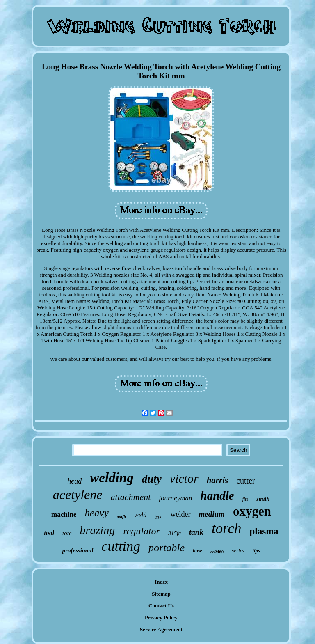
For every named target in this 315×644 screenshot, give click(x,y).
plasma (264, 531)
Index (161, 582)
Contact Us (161, 606)
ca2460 (217, 552)
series (238, 551)
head (74, 481)
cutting (121, 546)
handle (217, 495)
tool (49, 533)
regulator (142, 531)
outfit (121, 517)
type (158, 516)
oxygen (252, 511)
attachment (131, 497)
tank (196, 532)
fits (245, 499)
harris (218, 480)
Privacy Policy (161, 618)
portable (167, 548)
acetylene (78, 495)
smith (263, 499)
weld (140, 515)
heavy (96, 513)
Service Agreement (161, 629)
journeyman (175, 498)
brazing (98, 530)
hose (197, 551)
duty (152, 479)
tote (67, 533)
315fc (175, 533)
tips (256, 551)
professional (78, 550)
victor (184, 478)
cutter (246, 481)
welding (112, 478)
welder (181, 514)
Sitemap (161, 594)
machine (64, 515)
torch (227, 528)
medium (212, 514)
